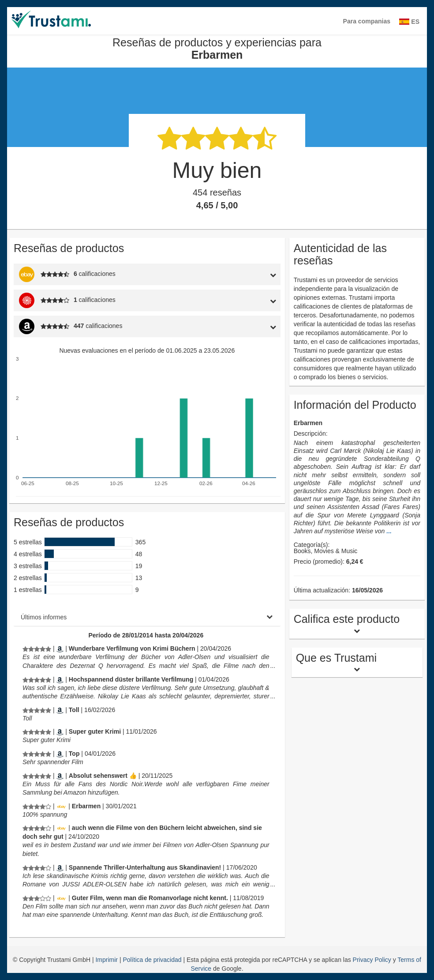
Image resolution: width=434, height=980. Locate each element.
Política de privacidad (153, 960)
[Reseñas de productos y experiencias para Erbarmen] (37, 648)
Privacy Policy (372, 960)
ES (409, 22)
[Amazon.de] (60, 648)
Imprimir (107, 960)
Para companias (367, 21)
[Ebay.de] (61, 806)
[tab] (245, 274)
